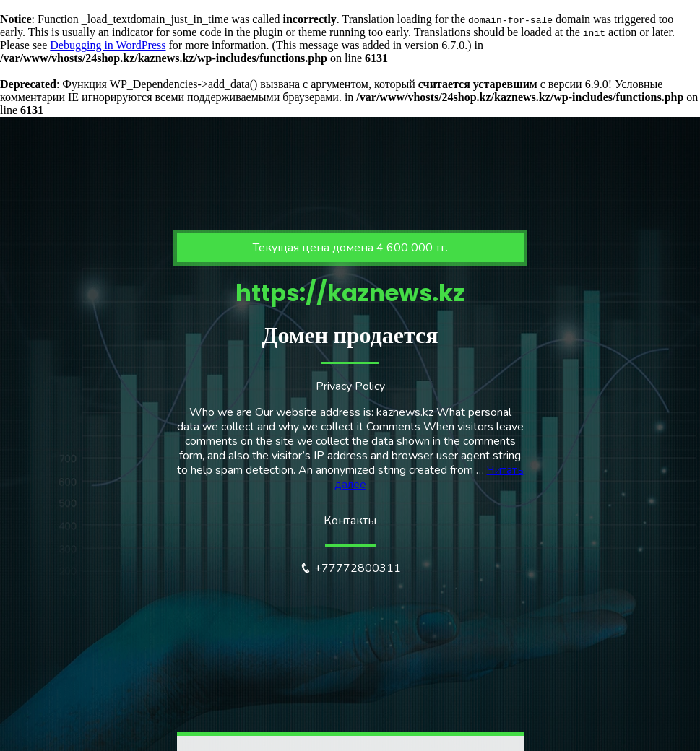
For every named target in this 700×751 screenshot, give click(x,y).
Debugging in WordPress (108, 45)
